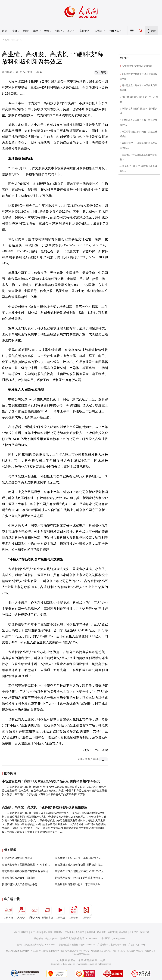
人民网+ (21, 912)
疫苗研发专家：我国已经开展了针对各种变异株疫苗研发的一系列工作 (41, 865)
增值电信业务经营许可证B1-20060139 (77, 945)
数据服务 (102, 932)
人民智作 (86, 912)
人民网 (6, 40)
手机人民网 (34, 912)
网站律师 (123, 932)
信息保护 (134, 932)
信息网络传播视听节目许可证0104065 (24, 951)
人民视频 (60, 912)
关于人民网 (36, 932)
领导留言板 (47, 912)
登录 (153, 31)
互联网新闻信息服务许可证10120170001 (36, 945)
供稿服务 (91, 932)
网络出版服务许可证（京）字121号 (108, 951)
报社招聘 (48, 932)
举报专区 (84, 31)
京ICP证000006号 (135, 951)
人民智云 (73, 912)
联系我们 (144, 932)
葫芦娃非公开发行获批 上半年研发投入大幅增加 (82, 858)
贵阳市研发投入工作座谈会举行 (20, 884)
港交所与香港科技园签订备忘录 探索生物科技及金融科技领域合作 (39, 871)
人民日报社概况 (21, 932)
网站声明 (112, 932)
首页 (4, 31)
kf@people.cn (51, 938)
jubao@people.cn (120, 938)
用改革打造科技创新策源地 (17, 858)
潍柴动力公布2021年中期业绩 (18, 878)
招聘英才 (59, 932)
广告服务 (69, 932)
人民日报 (8, 912)
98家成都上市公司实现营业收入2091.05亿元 (79, 871)
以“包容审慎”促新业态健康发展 (137, 66)
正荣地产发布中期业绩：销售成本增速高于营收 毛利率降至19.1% (91, 878)
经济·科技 (17, 40)
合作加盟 (80, 932)
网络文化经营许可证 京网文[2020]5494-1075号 (67, 951)
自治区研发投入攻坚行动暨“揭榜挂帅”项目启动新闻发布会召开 (90, 865)
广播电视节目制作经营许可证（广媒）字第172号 (121, 945)
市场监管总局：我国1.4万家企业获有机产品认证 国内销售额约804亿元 (51, 781)
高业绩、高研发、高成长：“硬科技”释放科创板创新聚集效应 (45, 807)
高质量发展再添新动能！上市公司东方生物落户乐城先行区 (88, 884)
